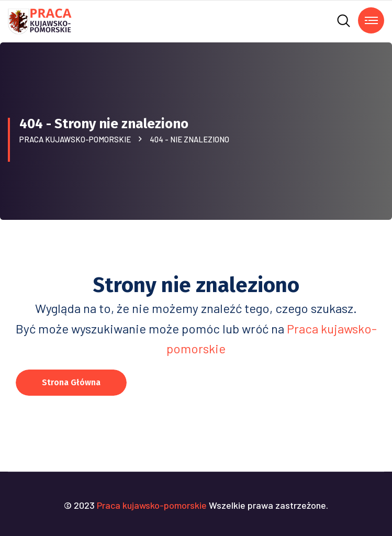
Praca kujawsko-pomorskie (77, 139)
